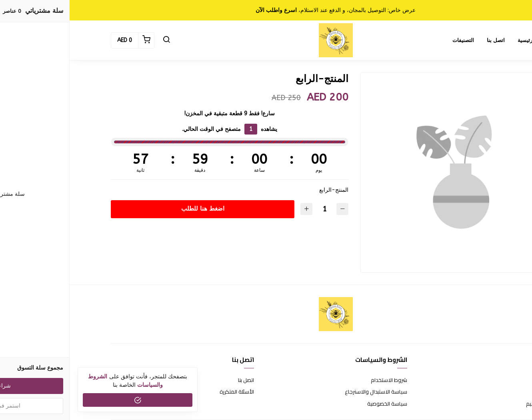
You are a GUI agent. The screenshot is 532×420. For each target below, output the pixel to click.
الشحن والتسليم (474, 404)
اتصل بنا (426, 40)
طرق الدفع (479, 392)
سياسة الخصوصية (318, 404)
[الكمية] (255, 209)
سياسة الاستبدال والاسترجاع (306, 392)
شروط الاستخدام (319, 380)
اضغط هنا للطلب (133, 209)
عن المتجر (481, 380)
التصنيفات (394, 40)
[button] (97, 40)
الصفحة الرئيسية (466, 40)
